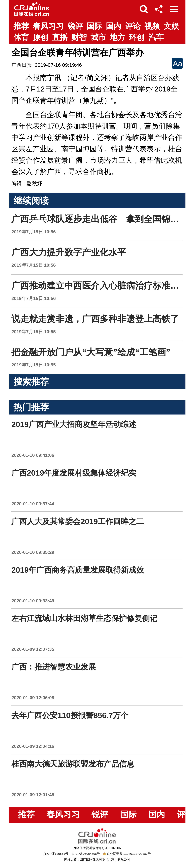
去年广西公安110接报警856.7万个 (70, 715)
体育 (21, 37)
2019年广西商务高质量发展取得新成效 (78, 570)
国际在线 (32, 9)
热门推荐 (31, 407)
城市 (98, 37)
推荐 (21, 26)
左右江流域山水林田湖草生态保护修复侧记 (84, 618)
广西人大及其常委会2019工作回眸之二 (78, 521)
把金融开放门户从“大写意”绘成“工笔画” (91, 352)
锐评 (75, 26)
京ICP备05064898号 (86, 854)
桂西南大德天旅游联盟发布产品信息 (73, 764)
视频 (152, 26)
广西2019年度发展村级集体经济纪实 (74, 473)
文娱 (171, 26)
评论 (133, 26)
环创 (137, 37)
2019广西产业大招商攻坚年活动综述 (74, 424)
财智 (79, 37)
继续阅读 (31, 201)
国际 (94, 26)
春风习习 (48, 26)
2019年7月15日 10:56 (34, 232)
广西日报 (22, 65)
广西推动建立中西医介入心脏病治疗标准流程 (100, 286)
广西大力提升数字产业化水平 (69, 252)
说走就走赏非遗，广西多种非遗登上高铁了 (95, 319)
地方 (117, 37)
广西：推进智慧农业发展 (54, 667)
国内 (114, 26)
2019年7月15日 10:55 (34, 332)
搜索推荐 (31, 382)
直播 (60, 37)
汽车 (156, 37)
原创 (41, 37)
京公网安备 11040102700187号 (127, 854)
